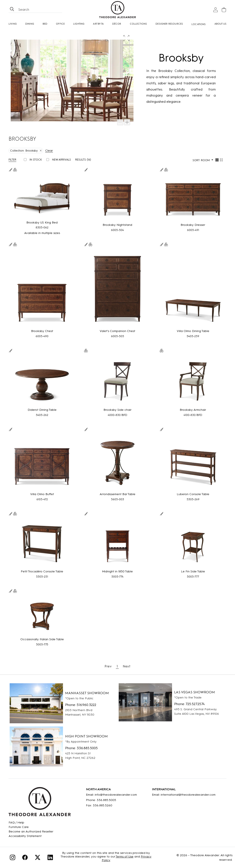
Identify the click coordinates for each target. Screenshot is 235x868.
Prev (108, 666)
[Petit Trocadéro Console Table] (42, 543)
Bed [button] (45, 24)
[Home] (40, 803)
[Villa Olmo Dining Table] (193, 288)
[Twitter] (38, 858)
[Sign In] (216, 10)
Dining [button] (30, 24)
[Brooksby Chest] (42, 288)
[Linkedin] (50, 858)
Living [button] (13, 24)
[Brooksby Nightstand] (117, 198)
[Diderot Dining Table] (42, 381)
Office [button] (60, 24)
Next (127, 666)
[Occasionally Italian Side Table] (42, 616)
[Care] (31, 827)
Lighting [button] (79, 24)
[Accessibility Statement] (31, 836)
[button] (127, 39)
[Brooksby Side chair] (117, 381)
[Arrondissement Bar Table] (117, 462)
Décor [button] (117, 24)
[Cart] (224, 10)
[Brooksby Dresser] (193, 198)
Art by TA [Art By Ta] (98, 24)
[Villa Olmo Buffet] (42, 462)
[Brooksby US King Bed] (42, 197)
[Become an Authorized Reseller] (31, 832)
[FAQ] (31, 823)
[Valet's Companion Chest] (117, 288)
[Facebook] (25, 858)
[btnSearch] (12, 10)
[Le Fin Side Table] (193, 543)
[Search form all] (40, 10)
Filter (12, 160)
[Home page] (117, 10)
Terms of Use (125, 857)
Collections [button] (138, 24)
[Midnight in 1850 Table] (117, 543)
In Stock (36, 160)
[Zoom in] (127, 122)
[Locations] (199, 24)
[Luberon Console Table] (193, 462)
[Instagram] (13, 858)
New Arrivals (61, 160)
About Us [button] (220, 24)
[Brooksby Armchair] (193, 381)
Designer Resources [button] (169, 24)
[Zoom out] (120, 122)
